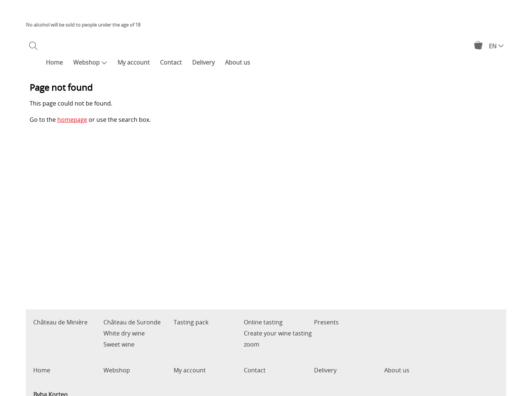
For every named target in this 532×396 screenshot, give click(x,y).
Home (54, 62)
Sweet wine (119, 344)
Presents (326, 322)
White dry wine (124, 333)
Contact (171, 62)
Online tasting (263, 322)
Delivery (203, 62)
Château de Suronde (132, 322)
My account (134, 62)
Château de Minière (60, 322)
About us (238, 62)
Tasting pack (191, 322)
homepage (72, 120)
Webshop (90, 62)
